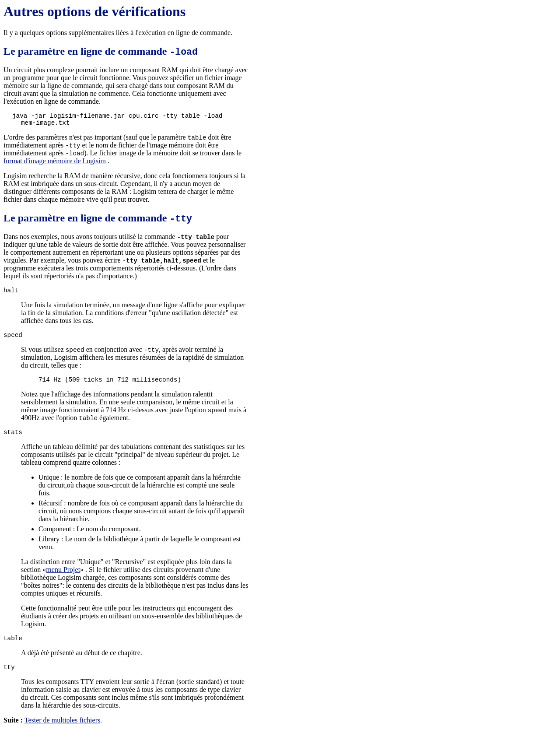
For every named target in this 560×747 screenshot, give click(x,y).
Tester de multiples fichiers (63, 736)
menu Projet (63, 583)
